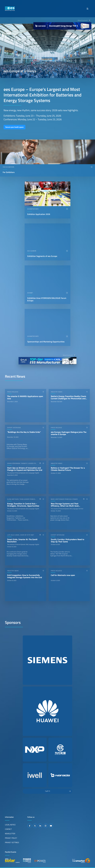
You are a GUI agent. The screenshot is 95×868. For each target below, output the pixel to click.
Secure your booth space (14, 127)
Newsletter (10, 834)
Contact (8, 829)
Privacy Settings (12, 842)
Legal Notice (10, 825)
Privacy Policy (11, 838)
